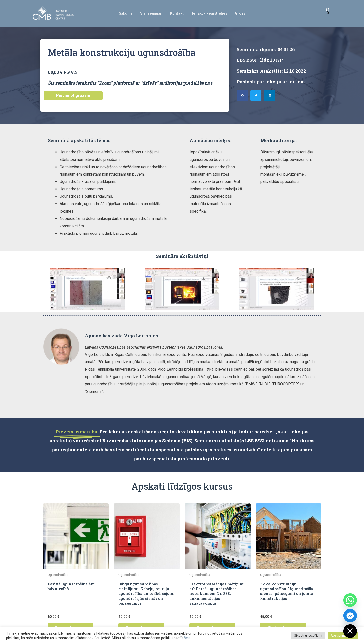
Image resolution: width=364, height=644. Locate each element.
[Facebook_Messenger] (350, 616)
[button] (242, 95)
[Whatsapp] (350, 600)
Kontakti (177, 13)
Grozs (240, 13)
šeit (187, 638)
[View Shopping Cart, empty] (328, 13)
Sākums (126, 13)
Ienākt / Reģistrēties (210, 13)
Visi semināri (151, 13)
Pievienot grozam (73, 95)
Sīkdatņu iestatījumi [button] (308, 635)
